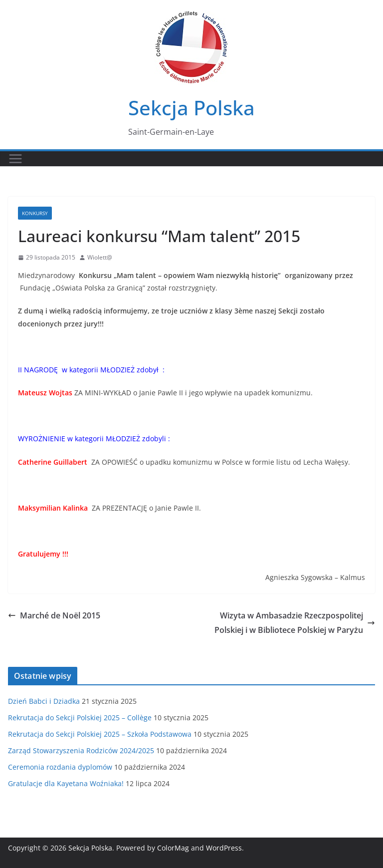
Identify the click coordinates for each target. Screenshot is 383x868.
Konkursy (35, 213)
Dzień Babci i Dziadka (44, 701)
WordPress (224, 848)
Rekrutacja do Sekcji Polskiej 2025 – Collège (80, 718)
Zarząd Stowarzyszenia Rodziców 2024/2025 (81, 750)
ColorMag (173, 848)
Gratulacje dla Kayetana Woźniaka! (66, 783)
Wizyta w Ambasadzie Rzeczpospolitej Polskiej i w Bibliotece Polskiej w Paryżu (295, 623)
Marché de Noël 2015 (54, 615)
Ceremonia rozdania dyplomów (60, 767)
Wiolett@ (100, 257)
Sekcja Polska (191, 108)
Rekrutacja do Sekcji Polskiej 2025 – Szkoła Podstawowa (100, 734)
